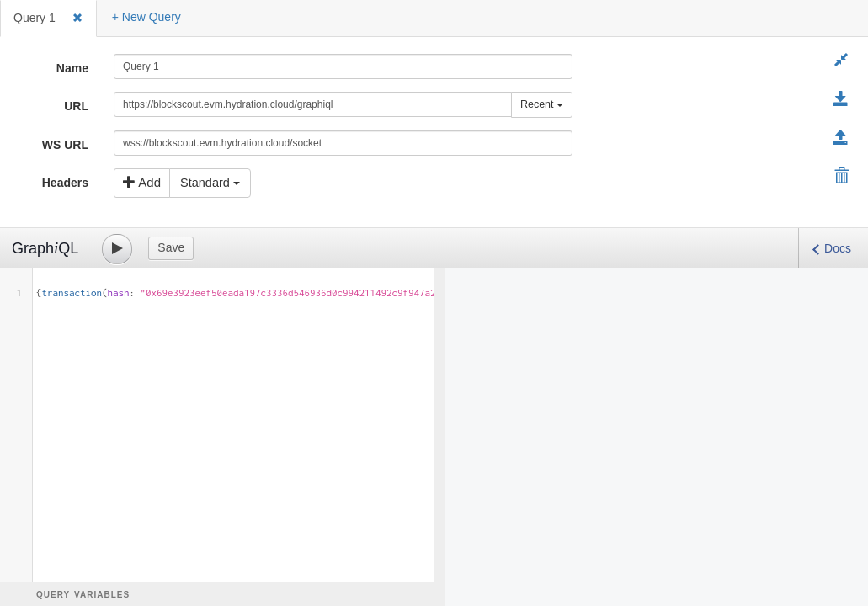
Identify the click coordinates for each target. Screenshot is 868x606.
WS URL (65, 145)
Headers (65, 183)
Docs (838, 248)
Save (171, 247)
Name (72, 68)
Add (142, 182)
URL (76, 106)
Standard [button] (210, 183)
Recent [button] (542, 104)
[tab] (48, 19)
